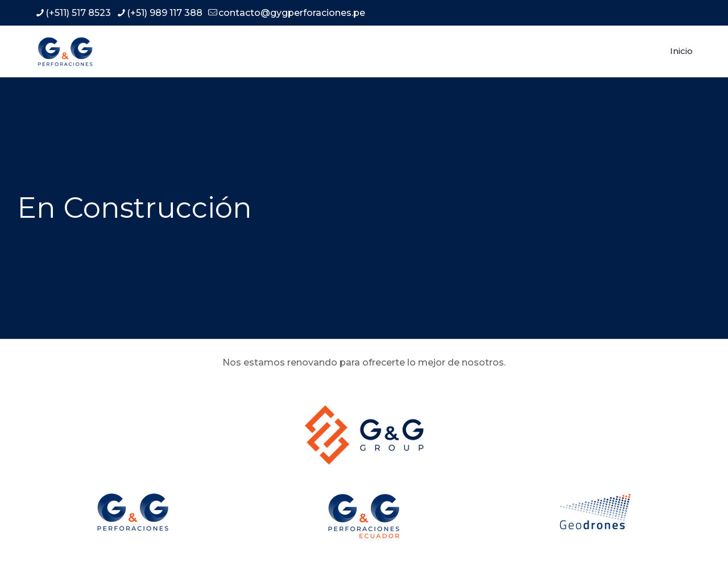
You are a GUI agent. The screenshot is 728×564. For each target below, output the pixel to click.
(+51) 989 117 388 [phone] (165, 13)
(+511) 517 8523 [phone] (78, 13)
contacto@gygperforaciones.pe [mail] (292, 13)
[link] (364, 435)
